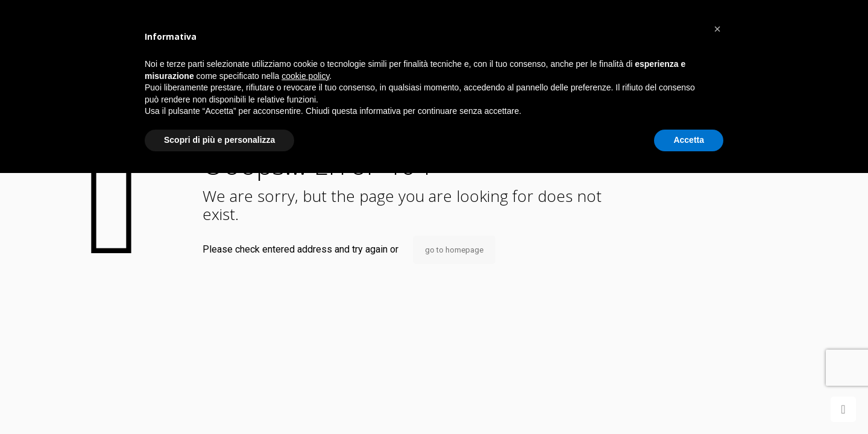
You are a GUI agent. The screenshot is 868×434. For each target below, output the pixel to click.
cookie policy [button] (305, 76)
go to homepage (454, 250)
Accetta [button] (689, 140)
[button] (717, 29)
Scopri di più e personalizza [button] (219, 140)
